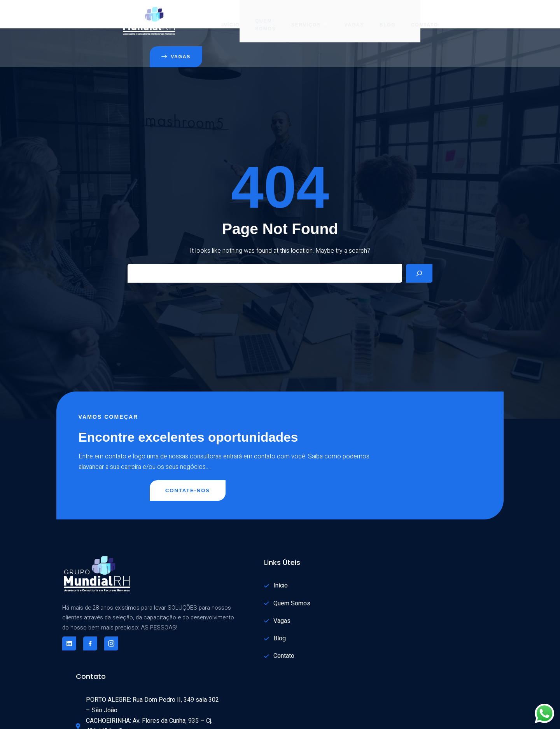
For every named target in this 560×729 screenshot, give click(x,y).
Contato (375, 17)
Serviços (260, 17)
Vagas (304, 17)
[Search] (419, 246)
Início (181, 17)
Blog (338, 17)
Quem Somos (216, 17)
